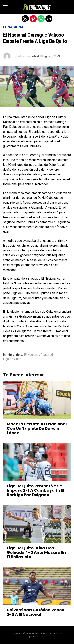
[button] (5, 7)
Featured (47, 355)
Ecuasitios (39, 637)
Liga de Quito (12, 359)
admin (22, 56)
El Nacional (32, 355)
